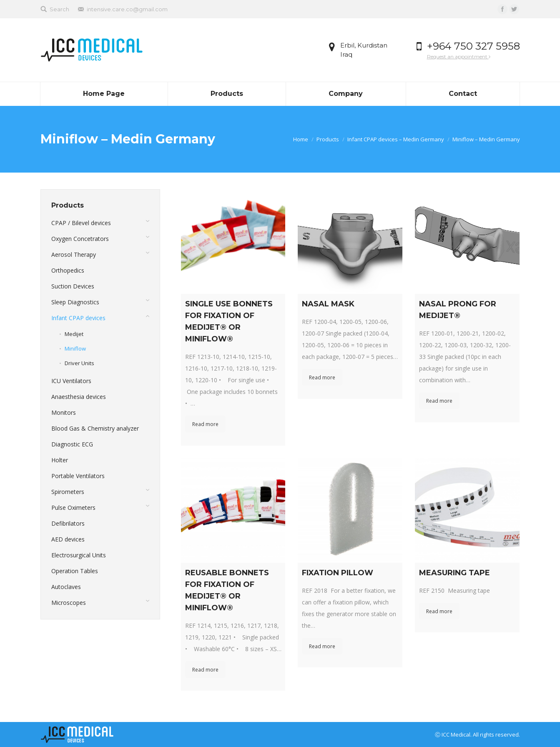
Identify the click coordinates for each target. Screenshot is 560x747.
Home (301, 139)
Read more (205, 424)
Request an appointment (459, 56)
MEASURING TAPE (455, 573)
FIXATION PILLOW (338, 573)
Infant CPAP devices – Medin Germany (396, 139)
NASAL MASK (328, 304)
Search (59, 9)
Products (328, 139)
